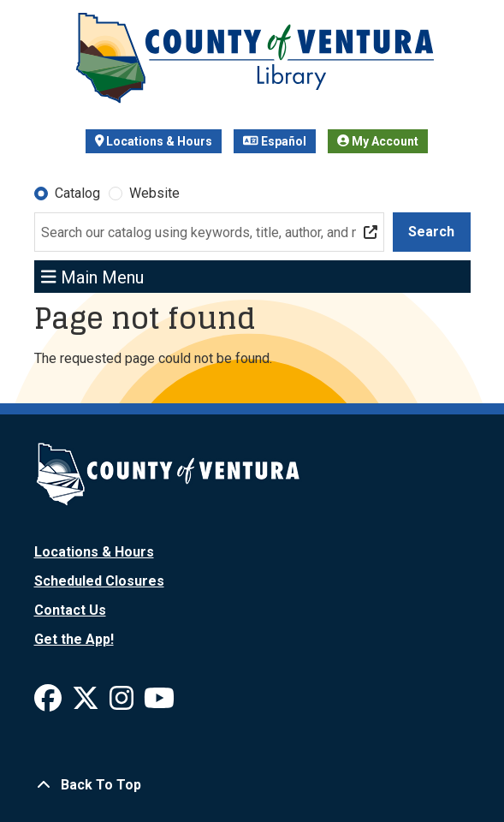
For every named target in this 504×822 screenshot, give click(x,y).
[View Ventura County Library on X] (87, 703)
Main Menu (92, 277)
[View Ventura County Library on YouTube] (159, 703)
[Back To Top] (252, 785)
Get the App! (74, 639)
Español (275, 141)
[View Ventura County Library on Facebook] (50, 703)
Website (154, 193)
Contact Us (70, 610)
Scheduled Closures (99, 581)
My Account (378, 141)
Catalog (77, 193)
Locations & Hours (154, 141)
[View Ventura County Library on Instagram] (123, 703)
